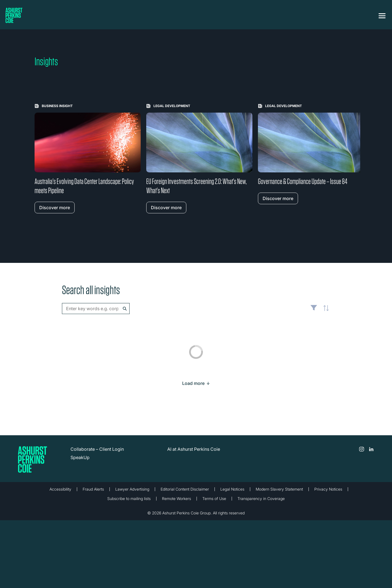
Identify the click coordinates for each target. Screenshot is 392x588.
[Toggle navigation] (382, 16)
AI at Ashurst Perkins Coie (194, 449)
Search (125, 309)
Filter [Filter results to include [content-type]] (314, 310)
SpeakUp (80, 457)
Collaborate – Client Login (97, 449)
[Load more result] (193, 383)
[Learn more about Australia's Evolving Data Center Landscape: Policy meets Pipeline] (88, 159)
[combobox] (96, 309)
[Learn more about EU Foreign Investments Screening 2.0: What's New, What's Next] (199, 159)
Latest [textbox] (325, 311)
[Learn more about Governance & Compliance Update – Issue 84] (311, 154)
